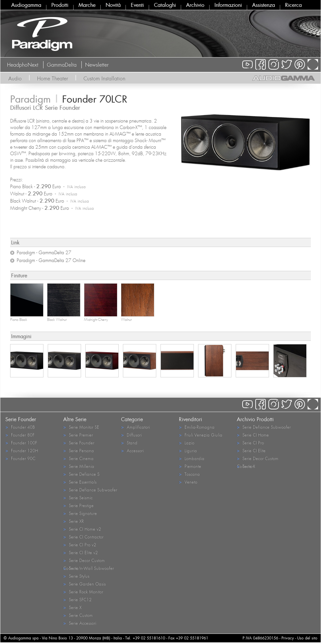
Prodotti (60, 5)
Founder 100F (21, 443)
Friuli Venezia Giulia (201, 435)
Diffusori (131, 435)
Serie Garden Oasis (84, 584)
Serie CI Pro (250, 443)
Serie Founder (79, 443)
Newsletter (97, 65)
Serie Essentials (80, 482)
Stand (129, 443)
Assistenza (263, 5)
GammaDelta (62, 65)
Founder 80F (20, 435)
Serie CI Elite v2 (80, 552)
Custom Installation (104, 78)
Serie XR (73, 521)
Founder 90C (20, 458)
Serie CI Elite (251, 450)
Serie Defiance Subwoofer (90, 490)
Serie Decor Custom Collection (84, 561)
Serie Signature (80, 513)
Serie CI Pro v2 (80, 545)
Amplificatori (135, 427)
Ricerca (293, 5)
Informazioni (228, 5)
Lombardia (192, 458)
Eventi (137, 5)
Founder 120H (22, 450)
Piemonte (190, 466)
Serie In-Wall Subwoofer (88, 568)
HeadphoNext (23, 65)
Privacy (288, 638)
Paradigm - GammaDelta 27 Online (51, 260)
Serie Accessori (80, 623)
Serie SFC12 (77, 599)
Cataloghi (165, 5)
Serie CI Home (253, 435)
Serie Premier (78, 435)
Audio (15, 78)
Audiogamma (26, 5)
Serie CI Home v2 (82, 529)
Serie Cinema (78, 458)
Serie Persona (78, 450)
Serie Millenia (79, 466)
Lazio (186, 443)
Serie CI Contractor (83, 537)
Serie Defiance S (81, 474)
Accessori (132, 450)
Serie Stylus (76, 576)
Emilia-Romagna (197, 427)
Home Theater (52, 78)
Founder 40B (20, 427)
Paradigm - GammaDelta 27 (44, 253)
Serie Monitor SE (81, 427)
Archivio (195, 5)
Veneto (188, 482)
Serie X (72, 607)
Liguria (188, 450)
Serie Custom (78, 615)
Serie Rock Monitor (83, 592)
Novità (113, 5)
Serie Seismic (78, 497)
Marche (87, 5)
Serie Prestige (78, 505)
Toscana (189, 474)
